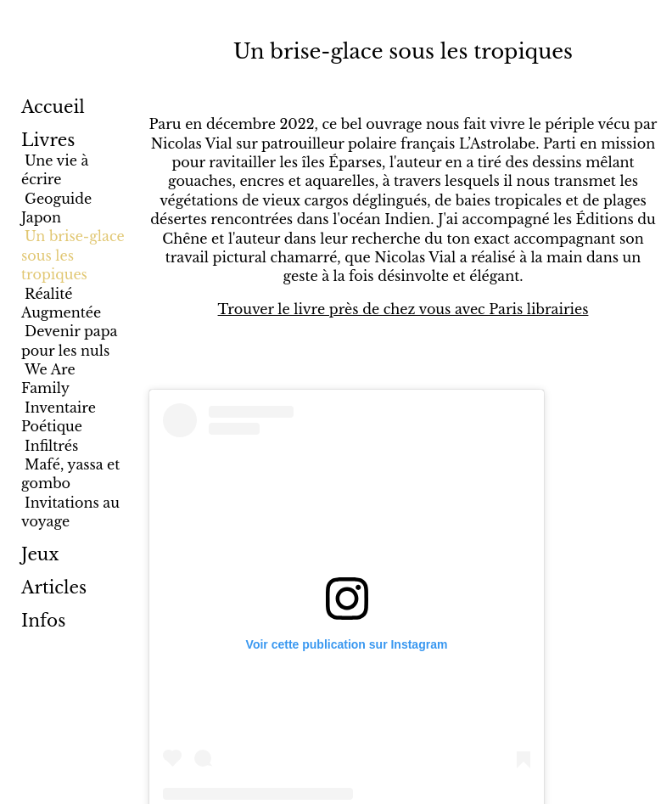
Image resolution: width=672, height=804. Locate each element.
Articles (54, 588)
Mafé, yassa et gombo (70, 474)
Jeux (40, 554)
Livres (48, 140)
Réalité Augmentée (61, 303)
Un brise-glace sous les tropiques (73, 255)
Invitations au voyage (70, 512)
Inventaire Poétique (59, 417)
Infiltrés (51, 446)
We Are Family (48, 379)
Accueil (53, 107)
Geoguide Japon (56, 208)
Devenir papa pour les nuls (69, 340)
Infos (43, 621)
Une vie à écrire (55, 170)
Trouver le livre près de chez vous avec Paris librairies (403, 309)
